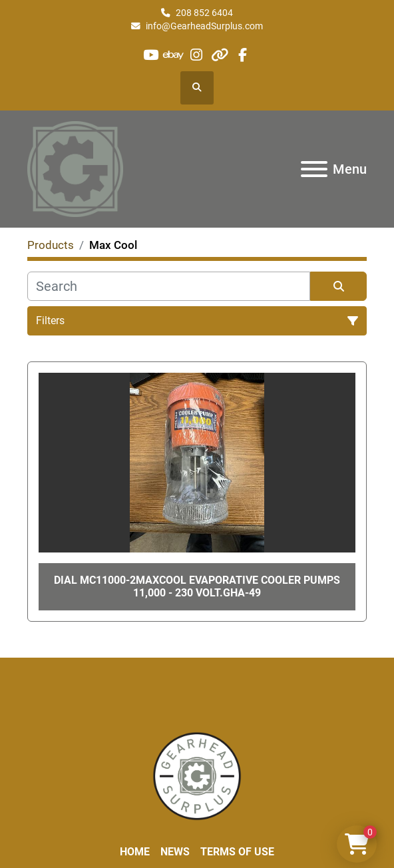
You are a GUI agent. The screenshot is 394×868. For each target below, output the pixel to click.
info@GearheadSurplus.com (204, 26)
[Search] (169, 286)
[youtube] (151, 55)
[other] (219, 55)
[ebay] (174, 55)
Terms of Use (237, 852)
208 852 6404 (204, 13)
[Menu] (314, 169)
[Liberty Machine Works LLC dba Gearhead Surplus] (197, 775)
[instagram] (197, 55)
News (175, 852)
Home (135, 852)
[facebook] (242, 55)
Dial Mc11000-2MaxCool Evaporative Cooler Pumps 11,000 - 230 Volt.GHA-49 (197, 586)
